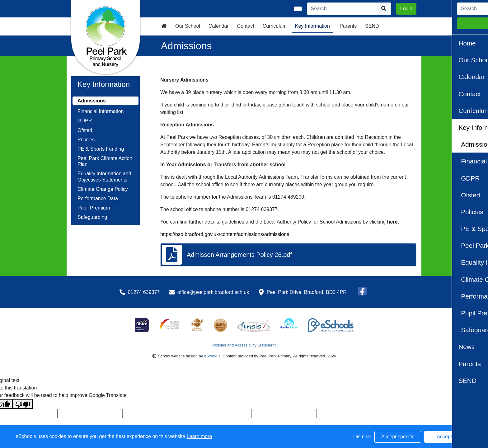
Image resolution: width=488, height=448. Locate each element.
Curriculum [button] (275, 26)
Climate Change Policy (103, 189)
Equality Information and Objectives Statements (104, 177)
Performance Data (98, 198)
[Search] (342, 9)
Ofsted (85, 130)
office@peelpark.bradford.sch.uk (213, 292)
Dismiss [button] (362, 437)
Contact (246, 26)
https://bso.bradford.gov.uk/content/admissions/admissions (225, 234)
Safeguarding (92, 217)
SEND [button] (372, 26)
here (392, 222)
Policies (86, 140)
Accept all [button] (447, 437)
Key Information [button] (312, 26)
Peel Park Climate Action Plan (105, 161)
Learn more (199, 436)
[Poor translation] (23, 404)
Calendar (219, 26)
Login (406, 9)
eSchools (212, 356)
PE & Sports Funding (101, 149)
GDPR (85, 121)
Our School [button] (188, 26)
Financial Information (101, 111)
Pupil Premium (94, 208)
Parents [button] (348, 26)
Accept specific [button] (398, 437)
